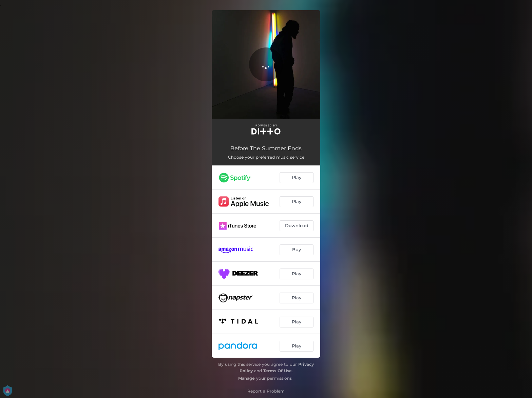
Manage (246, 378)
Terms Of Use (278, 371)
